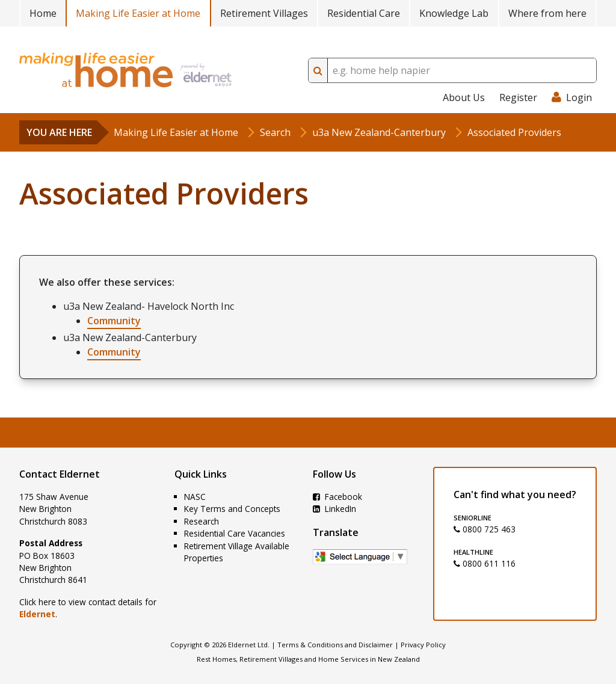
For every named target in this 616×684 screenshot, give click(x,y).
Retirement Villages (264, 13)
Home (43, 13)
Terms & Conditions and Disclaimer (335, 645)
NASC (195, 497)
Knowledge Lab (454, 13)
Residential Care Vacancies (235, 533)
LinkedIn (334, 509)
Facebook (337, 497)
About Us (464, 97)
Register (518, 97)
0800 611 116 (485, 563)
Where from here (547, 13)
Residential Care (364, 13)
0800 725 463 (485, 529)
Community (114, 321)
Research (202, 521)
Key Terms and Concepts (232, 509)
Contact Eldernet (60, 474)
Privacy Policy (423, 645)
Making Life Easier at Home (138, 13)
